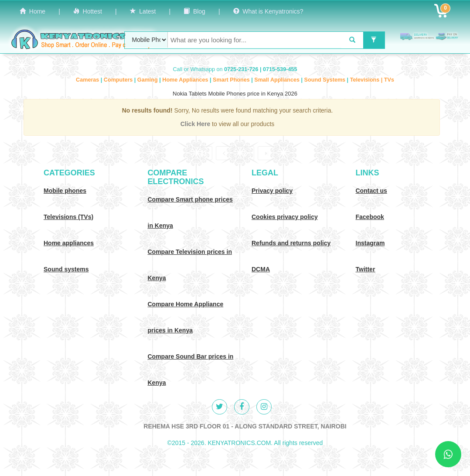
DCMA (261, 269)
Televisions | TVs (372, 80)
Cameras (88, 80)
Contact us (371, 191)
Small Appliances (278, 80)
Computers (119, 80)
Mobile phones (65, 191)
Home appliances (69, 243)
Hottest (88, 11)
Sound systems (66, 269)
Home (32, 11)
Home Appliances (186, 80)
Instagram (370, 243)
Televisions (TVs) (68, 217)
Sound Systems (326, 80)
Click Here (196, 124)
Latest (143, 11)
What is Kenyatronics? (268, 11)
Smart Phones (232, 80)
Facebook (370, 217)
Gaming (148, 80)
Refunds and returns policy (291, 243)
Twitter (366, 269)
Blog (194, 11)
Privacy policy (272, 191)
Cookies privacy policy (285, 217)
